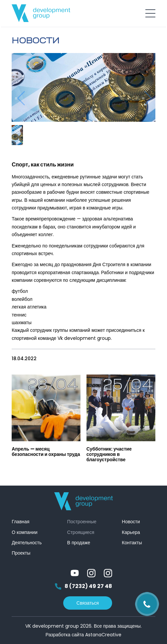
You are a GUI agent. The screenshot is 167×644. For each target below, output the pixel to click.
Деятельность (27, 543)
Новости (131, 522)
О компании (24, 532)
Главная (20, 522)
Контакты (132, 543)
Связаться (88, 603)
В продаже (79, 543)
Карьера (131, 532)
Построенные (82, 522)
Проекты (21, 553)
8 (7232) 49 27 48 (83, 586)
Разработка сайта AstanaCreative (83, 635)
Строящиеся (81, 532)
